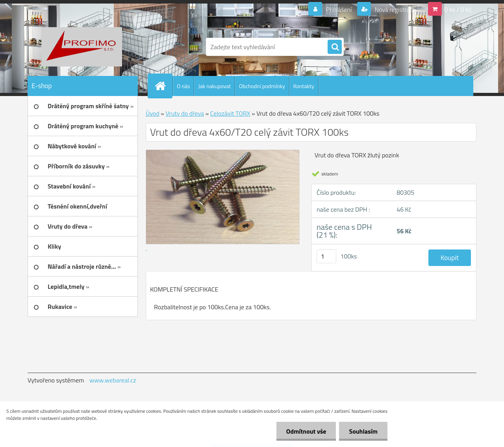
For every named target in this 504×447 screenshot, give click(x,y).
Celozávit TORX (230, 113)
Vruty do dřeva (185, 113)
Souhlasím (363, 431)
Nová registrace (395, 9)
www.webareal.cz (113, 380)
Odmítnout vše (306, 431)
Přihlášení (339, 9)
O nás (183, 86)
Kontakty (304, 86)
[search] (335, 47)
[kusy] (326, 256)
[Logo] (82, 47)
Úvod (153, 113)
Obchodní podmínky (262, 86)
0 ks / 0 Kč (458, 9)
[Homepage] (163, 86)
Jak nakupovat (214, 86)
